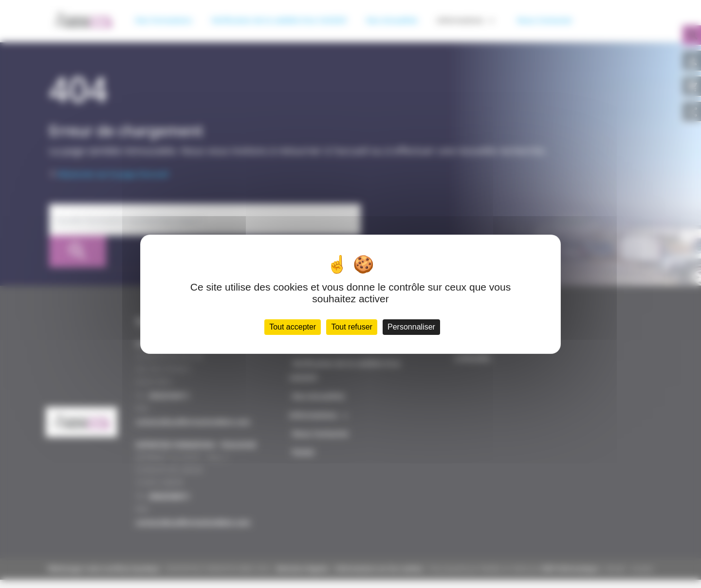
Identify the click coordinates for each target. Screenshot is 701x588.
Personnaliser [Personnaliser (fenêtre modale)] (414, 329)
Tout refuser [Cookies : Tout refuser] (352, 329)
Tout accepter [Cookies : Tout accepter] (290, 329)
